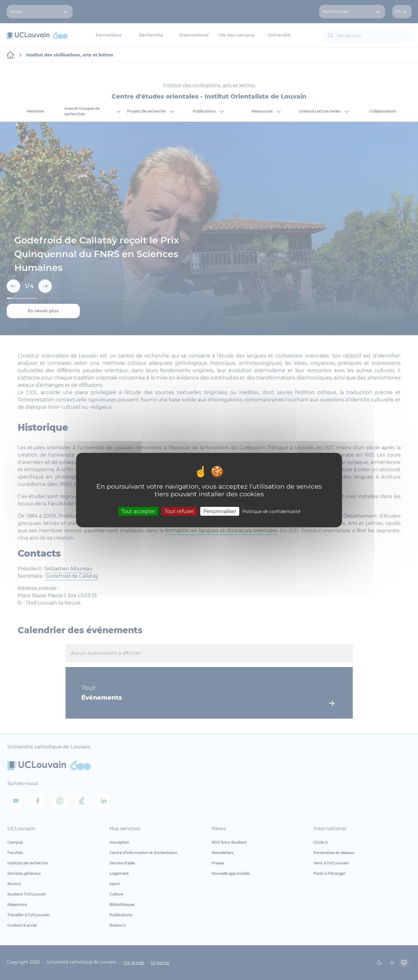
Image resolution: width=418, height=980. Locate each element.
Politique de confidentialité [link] (271, 512)
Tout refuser (179, 511)
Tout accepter (138, 511)
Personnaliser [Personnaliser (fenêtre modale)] (220, 511)
